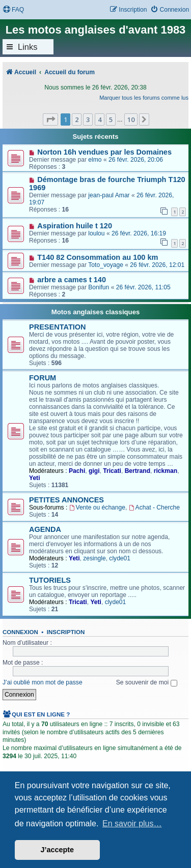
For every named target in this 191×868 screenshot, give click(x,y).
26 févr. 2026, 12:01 (157, 265)
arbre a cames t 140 (72, 280)
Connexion (20, 632)
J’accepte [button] (58, 850)
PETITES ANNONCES (66, 500)
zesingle (94, 558)
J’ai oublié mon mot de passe (43, 682)
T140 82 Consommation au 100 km (98, 257)
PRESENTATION (58, 327)
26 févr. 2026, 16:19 (139, 233)
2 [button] (77, 119)
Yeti (35, 478)
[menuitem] (13, 10)
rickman (166, 471)
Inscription (66, 632)
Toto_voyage (106, 265)
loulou (96, 233)
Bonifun (99, 287)
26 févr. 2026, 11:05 (143, 287)
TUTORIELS (50, 580)
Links (28, 47)
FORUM (43, 378)
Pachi (77, 471)
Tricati (112, 471)
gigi (94, 471)
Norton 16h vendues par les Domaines (104, 152)
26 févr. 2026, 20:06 (136, 160)
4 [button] (100, 119)
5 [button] (111, 119)
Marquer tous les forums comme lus (144, 98)
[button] (50, 119)
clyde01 (120, 558)
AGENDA (45, 529)
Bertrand (138, 471)
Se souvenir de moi (147, 682)
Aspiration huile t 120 (75, 226)
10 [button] (131, 119)
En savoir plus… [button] (132, 824)
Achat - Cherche (154, 507)
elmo (95, 160)
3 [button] (88, 119)
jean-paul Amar (109, 195)
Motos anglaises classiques (96, 312)
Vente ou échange (97, 507)
